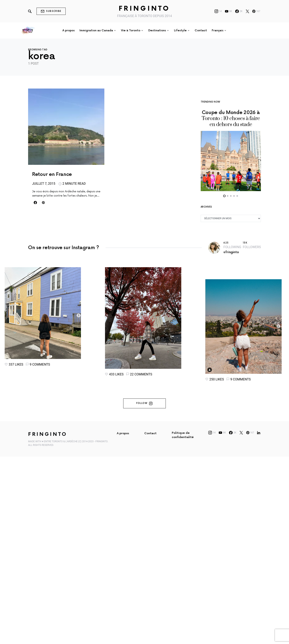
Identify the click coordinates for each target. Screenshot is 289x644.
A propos (123, 539)
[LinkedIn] (259, 539)
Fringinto (144, 9)
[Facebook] (239, 11)
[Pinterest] (256, 11)
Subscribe (51, 11)
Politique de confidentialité (183, 541)
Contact (150, 539)
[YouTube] (228, 11)
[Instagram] (218, 11)
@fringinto (231, 240)
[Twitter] (247, 11)
